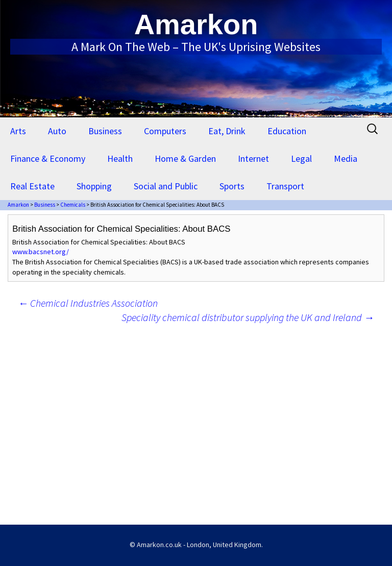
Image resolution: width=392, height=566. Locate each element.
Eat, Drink (227, 131)
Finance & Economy (48, 158)
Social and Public (166, 186)
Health (120, 158)
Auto (57, 131)
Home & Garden (185, 158)
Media (346, 158)
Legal (301, 158)
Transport (285, 186)
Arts (18, 131)
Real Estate (32, 186)
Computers (165, 131)
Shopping (94, 186)
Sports (232, 186)
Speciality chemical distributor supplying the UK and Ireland (248, 317)
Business (105, 131)
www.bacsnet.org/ (41, 252)
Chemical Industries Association (88, 303)
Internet (253, 158)
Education (287, 131)
